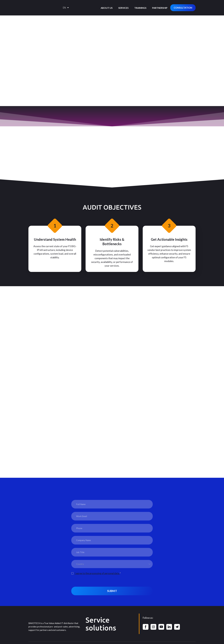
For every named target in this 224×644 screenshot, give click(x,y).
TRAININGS (140, 8)
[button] (183, 8)
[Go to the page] (41, 8)
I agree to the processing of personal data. (97, 573)
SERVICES (123, 8)
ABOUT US (107, 8)
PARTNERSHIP (160, 8)
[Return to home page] (39, 614)
